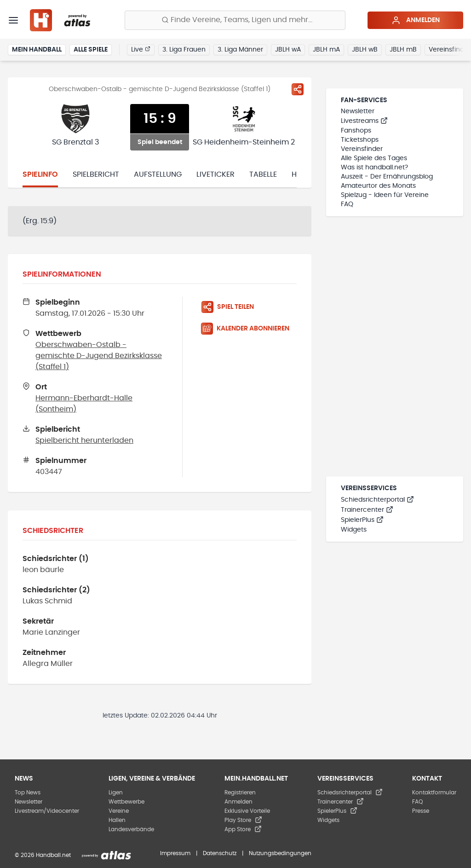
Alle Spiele (91, 50)
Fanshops (356, 131)
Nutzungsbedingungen (280, 853)
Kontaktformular (434, 793)
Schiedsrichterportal (377, 500)
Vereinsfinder (362, 149)
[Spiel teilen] (298, 89)
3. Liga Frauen (184, 50)
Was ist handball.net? (374, 168)
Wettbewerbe (126, 802)
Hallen (117, 820)
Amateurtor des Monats (378, 186)
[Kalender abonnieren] (249, 329)
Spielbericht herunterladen (84, 440)
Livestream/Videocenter (47, 811)
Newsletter (358, 111)
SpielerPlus (362, 520)
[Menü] (13, 20)
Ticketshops (360, 140)
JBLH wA (288, 50)
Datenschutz (220, 853)
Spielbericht (96, 174)
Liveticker (215, 174)
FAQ (347, 204)
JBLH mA (326, 50)
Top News (28, 793)
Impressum (175, 853)
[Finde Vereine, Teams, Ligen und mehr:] (235, 20)
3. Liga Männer (240, 50)
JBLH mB (403, 50)
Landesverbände (131, 829)
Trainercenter (367, 510)
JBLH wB (365, 50)
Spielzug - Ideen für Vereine (385, 195)
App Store (243, 829)
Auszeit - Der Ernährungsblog (387, 177)
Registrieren (240, 793)
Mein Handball (37, 50)
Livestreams (364, 121)
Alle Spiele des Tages (374, 158)
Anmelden (416, 20)
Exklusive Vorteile (247, 811)
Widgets (354, 530)
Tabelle (263, 174)
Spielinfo (40, 174)
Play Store (243, 820)
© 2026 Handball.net (43, 855)
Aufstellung (158, 174)
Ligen (116, 793)
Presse (421, 811)
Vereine (119, 811)
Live (141, 49)
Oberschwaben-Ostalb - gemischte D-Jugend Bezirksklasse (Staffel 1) (99, 356)
